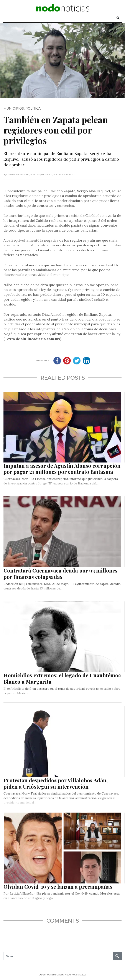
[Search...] (58, 956)
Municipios (14, 109)
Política (33, 109)
